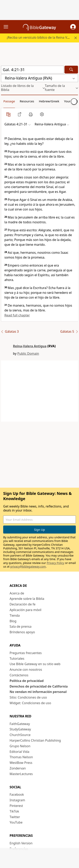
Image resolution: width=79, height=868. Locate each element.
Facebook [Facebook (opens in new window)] (17, 794)
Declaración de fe (23, 604)
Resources (27, 101)
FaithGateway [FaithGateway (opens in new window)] (20, 724)
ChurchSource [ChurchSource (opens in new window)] (20, 735)
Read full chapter (17, 315)
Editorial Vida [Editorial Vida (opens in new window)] (19, 752)
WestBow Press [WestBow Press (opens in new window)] (21, 763)
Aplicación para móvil (25, 610)
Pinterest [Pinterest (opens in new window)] (16, 806)
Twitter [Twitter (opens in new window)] (15, 817)
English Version (21, 843)
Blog (13, 621)
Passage (9, 101)
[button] (73, 27)
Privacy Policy (55, 563)
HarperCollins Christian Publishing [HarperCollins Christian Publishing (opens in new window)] (35, 740)
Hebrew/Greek (49, 101)
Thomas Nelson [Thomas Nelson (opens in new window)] (21, 757)
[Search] (71, 70)
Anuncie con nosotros (26, 670)
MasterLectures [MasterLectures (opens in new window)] (21, 774)
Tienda (15, 615)
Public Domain (28, 353)
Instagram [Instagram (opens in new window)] (17, 800)
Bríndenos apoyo (22, 632)
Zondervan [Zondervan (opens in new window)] (18, 768)
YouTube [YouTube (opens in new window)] (16, 822)
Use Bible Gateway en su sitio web (35, 664)
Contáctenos (19, 675)
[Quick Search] (32, 70)
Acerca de (17, 593)
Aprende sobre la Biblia (27, 599)
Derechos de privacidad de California (39, 686)
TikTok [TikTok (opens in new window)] (14, 811)
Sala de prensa (21, 626)
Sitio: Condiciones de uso (28, 697)
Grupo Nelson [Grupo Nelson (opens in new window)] (20, 746)
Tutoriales (17, 659)
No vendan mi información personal (38, 692)
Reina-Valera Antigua (30, 346)
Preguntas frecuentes (26, 653)
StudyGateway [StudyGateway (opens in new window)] (20, 729)
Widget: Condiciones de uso (30, 703)
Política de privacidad (27, 681)
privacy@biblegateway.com (28, 566)
